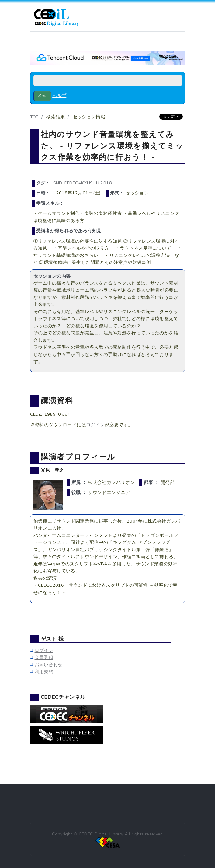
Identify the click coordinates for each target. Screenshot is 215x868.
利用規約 (44, 672)
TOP (35, 117)
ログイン (95, 425)
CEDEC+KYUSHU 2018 (88, 183)
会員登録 (44, 657)
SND (58, 183)
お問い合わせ (49, 665)
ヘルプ (59, 96)
